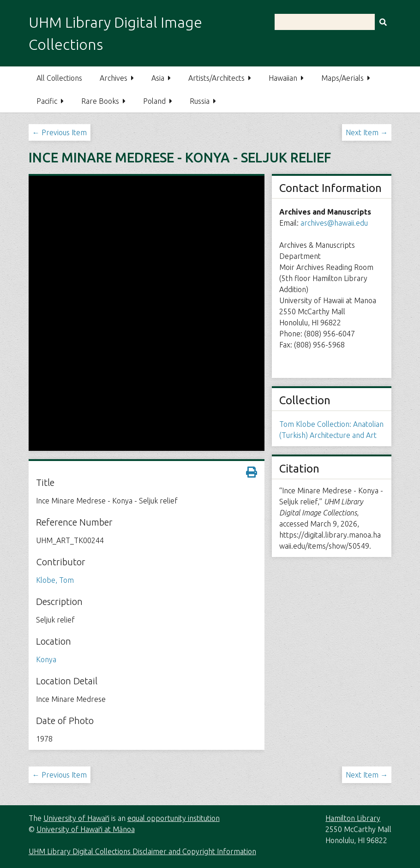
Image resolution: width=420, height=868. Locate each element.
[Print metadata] (252, 472)
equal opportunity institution (174, 818)
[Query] (333, 22)
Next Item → (367, 132)
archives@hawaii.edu (334, 223)
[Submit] (383, 22)
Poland (154, 101)
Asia (158, 78)
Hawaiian (283, 78)
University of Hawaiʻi (76, 818)
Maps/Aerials (342, 78)
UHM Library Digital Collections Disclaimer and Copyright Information (142, 851)
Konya (46, 659)
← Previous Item (60, 132)
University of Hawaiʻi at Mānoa (86, 829)
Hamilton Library (353, 818)
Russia (200, 101)
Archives (114, 78)
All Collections (59, 78)
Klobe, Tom (55, 580)
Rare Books (100, 101)
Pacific (47, 101)
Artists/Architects (216, 78)
